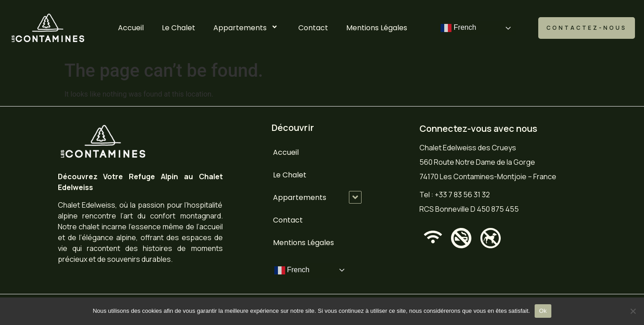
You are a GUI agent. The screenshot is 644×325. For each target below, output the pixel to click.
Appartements (247, 28)
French (458, 28)
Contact (313, 28)
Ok (543, 311)
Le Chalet (179, 28)
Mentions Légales (377, 28)
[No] (633, 311)
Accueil (131, 28)
